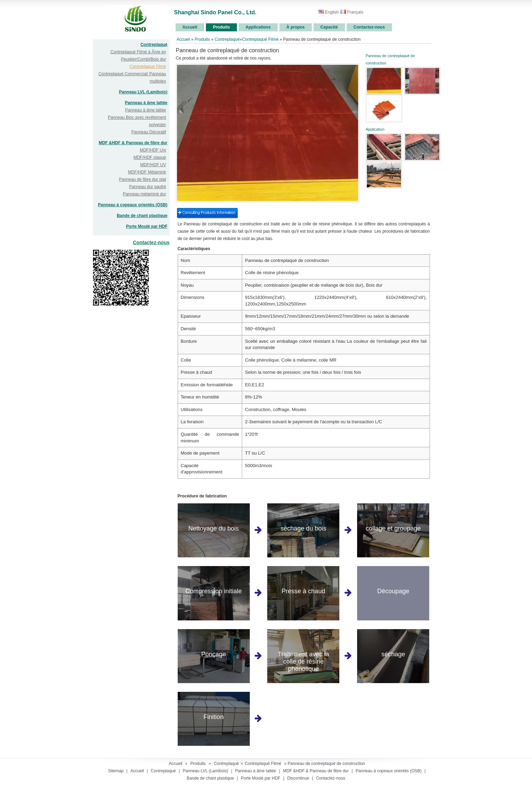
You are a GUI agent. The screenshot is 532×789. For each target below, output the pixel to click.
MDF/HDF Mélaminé (147, 172)
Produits (202, 39)
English (329, 12)
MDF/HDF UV (153, 165)
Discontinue (298, 778)
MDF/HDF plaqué (150, 157)
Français (352, 12)
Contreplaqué (154, 45)
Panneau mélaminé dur (144, 194)
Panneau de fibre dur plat (143, 179)
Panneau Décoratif (149, 132)
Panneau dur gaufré (147, 187)
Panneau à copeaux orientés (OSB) (133, 205)
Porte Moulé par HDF (147, 226)
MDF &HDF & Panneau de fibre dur (133, 143)
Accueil (183, 39)
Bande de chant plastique (142, 216)
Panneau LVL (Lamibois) (143, 92)
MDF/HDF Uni (153, 150)
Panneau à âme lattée (146, 103)
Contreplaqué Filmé (148, 67)
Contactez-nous (151, 242)
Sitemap (116, 771)
